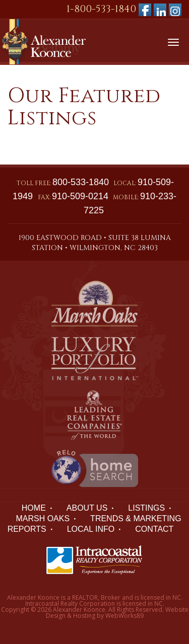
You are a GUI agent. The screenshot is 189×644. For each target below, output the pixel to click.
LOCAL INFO (91, 529)
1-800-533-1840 (101, 9)
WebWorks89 (124, 616)
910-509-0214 (80, 196)
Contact (154, 529)
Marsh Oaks (43, 518)
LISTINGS (146, 508)
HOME (34, 508)
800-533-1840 (81, 182)
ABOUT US (87, 508)
